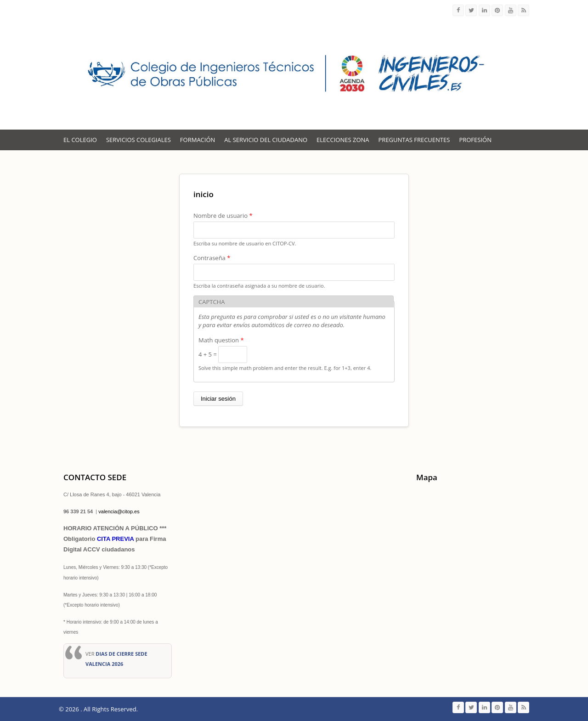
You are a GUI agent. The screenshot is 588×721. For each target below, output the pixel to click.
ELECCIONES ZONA (343, 140)
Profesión (475, 140)
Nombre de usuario (223, 216)
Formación (198, 140)
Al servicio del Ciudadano (266, 140)
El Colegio (80, 140)
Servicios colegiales (139, 140)
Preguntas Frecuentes (414, 140)
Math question (221, 340)
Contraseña (212, 258)
